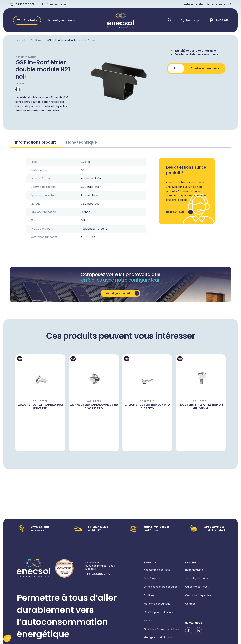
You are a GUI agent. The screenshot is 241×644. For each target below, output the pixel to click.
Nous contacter (57, 4)
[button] (27, 20)
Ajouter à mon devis (205, 68)
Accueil (21, 40)
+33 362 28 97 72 (24, 4)
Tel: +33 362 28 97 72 (98, 574)
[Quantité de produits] (176, 68)
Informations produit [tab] (35, 142)
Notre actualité (193, 4)
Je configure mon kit (62, 20)
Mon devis (219, 20)
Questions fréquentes (198, 595)
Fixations (36, 40)
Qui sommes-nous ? (219, 4)
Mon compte (194, 20)
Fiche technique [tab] (81, 142)
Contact (190, 604)
